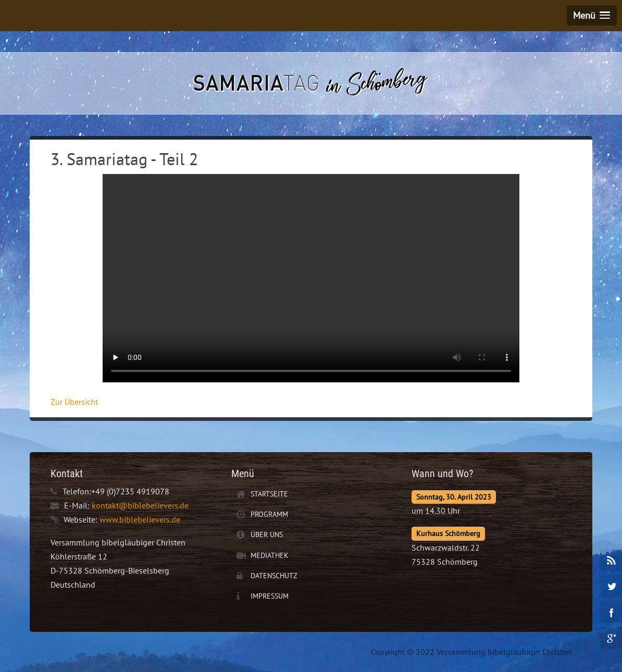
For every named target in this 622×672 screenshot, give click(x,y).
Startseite (269, 494)
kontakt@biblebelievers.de (140, 505)
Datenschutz (274, 576)
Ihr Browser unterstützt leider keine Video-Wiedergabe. (311, 278)
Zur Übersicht (74, 402)
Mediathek (270, 555)
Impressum (270, 596)
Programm (269, 514)
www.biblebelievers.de (140, 519)
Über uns (267, 534)
